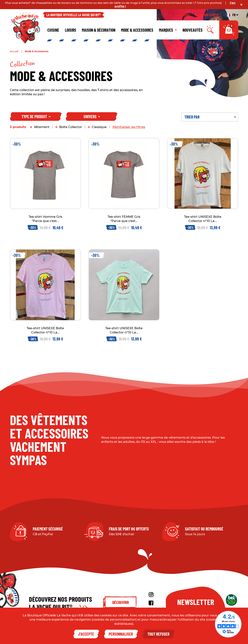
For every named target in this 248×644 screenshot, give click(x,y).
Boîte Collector (71, 127)
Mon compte (208, 15)
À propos (184, 15)
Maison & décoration (99, 30)
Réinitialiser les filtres (129, 127)
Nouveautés (193, 30)
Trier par (210, 117)
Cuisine (53, 30)
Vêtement (42, 127)
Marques (168, 30)
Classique (99, 127)
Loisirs (71, 30)
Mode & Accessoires (137, 30)
